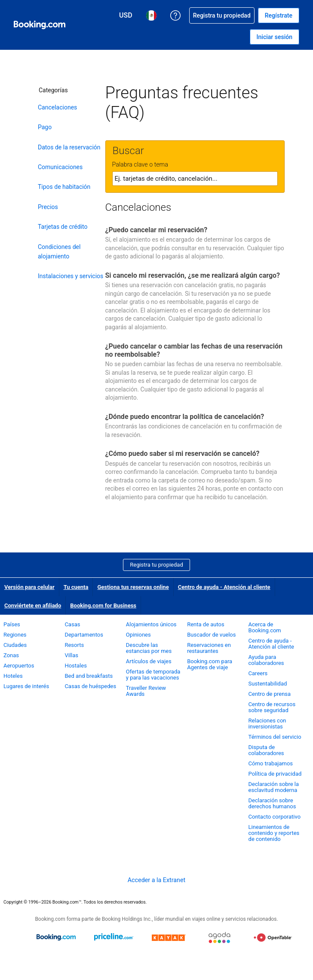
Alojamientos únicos (151, 624)
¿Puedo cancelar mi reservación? (156, 230)
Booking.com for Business (103, 605)
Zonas (11, 655)
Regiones (15, 635)
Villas (71, 655)
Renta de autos (206, 624)
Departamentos (84, 635)
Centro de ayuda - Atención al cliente (224, 587)
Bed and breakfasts (89, 676)
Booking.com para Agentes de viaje (210, 664)
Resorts (74, 645)
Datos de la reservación (69, 147)
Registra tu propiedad (156, 565)
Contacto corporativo (275, 817)
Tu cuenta (76, 587)
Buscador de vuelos (211, 635)
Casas (72, 624)
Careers (258, 673)
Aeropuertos (19, 666)
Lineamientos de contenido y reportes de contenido (274, 833)
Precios (48, 207)
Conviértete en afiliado (33, 605)
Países (12, 624)
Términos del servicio (275, 737)
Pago (45, 127)
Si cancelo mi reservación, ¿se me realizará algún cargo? (193, 275)
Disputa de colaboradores (266, 750)
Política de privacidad (275, 774)
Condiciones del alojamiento (59, 252)
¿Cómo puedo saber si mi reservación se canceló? (183, 454)
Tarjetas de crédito (63, 227)
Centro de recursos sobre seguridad (272, 707)
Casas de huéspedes (90, 686)
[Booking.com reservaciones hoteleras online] (40, 25)
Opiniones (138, 635)
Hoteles (13, 676)
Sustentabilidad (268, 684)
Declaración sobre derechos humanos (272, 803)
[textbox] (195, 179)
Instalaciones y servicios (71, 276)
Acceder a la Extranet (156, 880)
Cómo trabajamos (271, 763)
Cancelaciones (57, 107)
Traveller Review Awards (146, 691)
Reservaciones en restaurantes (209, 648)
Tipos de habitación (64, 187)
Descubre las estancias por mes (149, 648)
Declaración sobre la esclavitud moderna (274, 787)
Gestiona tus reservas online (133, 587)
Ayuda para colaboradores (266, 660)
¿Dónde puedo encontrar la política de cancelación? (185, 417)
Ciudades (15, 645)
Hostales (76, 666)
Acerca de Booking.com (265, 627)
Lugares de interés (26, 686)
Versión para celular (29, 587)
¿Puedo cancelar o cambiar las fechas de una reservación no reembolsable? (194, 350)
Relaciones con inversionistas (267, 724)
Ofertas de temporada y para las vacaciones (153, 675)
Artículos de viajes (149, 661)
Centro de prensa (270, 694)
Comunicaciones (60, 167)
